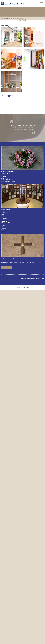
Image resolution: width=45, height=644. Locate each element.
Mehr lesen (6, 268)
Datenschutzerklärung (31, 279)
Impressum (24, 279)
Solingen (4, 228)
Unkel (3, 230)
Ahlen (3, 211)
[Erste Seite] (2, 96)
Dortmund (4, 216)
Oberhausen (5, 225)
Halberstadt (5, 218)
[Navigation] (42, 3)
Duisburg (17, 18)
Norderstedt (5, 224)
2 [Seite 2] (7, 96)
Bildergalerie (22, 18)
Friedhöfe (12, 18)
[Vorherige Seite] (4, 96)
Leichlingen (4, 221)
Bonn (3, 214)
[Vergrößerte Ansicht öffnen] (11, 37)
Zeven (3, 231)
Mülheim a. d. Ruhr (6, 223)
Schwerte (4, 227)
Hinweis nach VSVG (40, 279)
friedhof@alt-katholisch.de (9, 181)
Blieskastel (4, 213)
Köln (3, 220)
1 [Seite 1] (6, 96)
